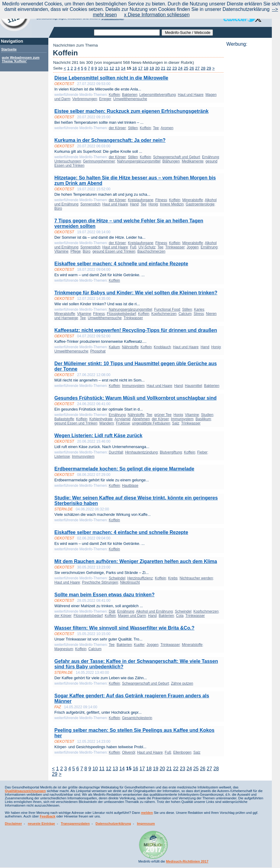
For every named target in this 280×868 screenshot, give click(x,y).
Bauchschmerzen (151, 251)
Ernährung (211, 157)
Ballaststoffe (64, 419)
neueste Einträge (41, 824)
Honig (153, 204)
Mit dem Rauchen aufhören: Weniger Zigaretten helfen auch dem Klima (136, 561)
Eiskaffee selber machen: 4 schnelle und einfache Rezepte (121, 264)
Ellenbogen (182, 752)
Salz (176, 423)
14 (123, 68)
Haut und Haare (191, 95)
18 (146, 68)
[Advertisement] (247, 138)
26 (192, 68)
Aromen (167, 128)
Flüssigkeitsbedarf (122, 314)
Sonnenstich (90, 204)
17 (140, 68)
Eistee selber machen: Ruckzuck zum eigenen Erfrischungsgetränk (131, 111)
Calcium (185, 314)
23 (174, 68)
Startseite (9, 49)
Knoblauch (162, 347)
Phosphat (98, 351)
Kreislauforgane (140, 200)
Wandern (107, 423)
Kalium (114, 347)
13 (117, 68)
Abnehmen (141, 419)
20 (158, 68)
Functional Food (167, 310)
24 (180, 68)
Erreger (105, 99)
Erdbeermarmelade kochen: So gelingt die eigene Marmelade (124, 469)
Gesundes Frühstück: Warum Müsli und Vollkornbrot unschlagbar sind (135, 398)
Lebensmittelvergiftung (158, 95)
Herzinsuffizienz (140, 578)
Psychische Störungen (100, 582)
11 (106, 68)
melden (147, 813)
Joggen (193, 247)
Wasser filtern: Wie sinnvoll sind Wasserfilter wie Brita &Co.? (124, 628)
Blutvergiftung (171, 452)
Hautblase (130, 486)
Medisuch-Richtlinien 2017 (187, 861)
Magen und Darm (132, 616)
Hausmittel (193, 386)
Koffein (114, 95)
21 (163, 68)
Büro (58, 208)
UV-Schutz (147, 247)
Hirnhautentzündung (141, 452)
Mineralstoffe (192, 200)
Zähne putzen (182, 683)
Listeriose (62, 457)
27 (197, 68)
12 (112, 68)
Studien (207, 415)
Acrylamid (122, 419)
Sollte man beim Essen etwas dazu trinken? (105, 595)
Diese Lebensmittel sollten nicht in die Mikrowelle (111, 78)
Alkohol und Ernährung (154, 611)
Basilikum (203, 419)
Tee (156, 128)
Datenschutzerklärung (113, 824)
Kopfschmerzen (164, 314)
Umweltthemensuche (130, 99)
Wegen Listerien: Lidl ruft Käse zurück (98, 436)
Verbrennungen (85, 99)
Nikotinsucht (130, 582)
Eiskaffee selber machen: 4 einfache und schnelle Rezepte (121, 532)
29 (209, 68)
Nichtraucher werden (196, 578)
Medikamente (193, 161)
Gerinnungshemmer (99, 161)
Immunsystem (133, 386)
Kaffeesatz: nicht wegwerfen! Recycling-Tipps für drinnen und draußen (136, 330)
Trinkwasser (175, 247)
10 (100, 68)
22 (169, 68)
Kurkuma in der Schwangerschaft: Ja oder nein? (110, 140)
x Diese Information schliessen (157, 15)
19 (152, 68)
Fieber (202, 452)
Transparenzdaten (75, 824)
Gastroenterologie (200, 204)
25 (186, 68)
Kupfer (139, 645)
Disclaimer (13, 824)
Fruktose (123, 423)
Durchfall (116, 452)
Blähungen (171, 161)
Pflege (76, 251)
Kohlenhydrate (101, 419)
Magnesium (64, 649)
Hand (134, 204)
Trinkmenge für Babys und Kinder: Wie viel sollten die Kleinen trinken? (136, 293)
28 (203, 68)
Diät (112, 611)
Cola (180, 616)
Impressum (146, 824)
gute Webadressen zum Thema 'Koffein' (21, 59)
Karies (199, 310)
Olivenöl (129, 752)
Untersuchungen (68, 161)
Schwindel (117, 578)
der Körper (117, 128)
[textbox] (127, 33)
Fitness (161, 200)
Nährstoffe (130, 347)
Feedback (48, 816)
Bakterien (130, 95)
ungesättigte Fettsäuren (151, 423)
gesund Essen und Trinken (114, 251)
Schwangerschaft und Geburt (177, 157)
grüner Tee (163, 415)
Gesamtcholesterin (137, 718)
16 (135, 68)
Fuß (133, 247)
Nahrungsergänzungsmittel (138, 161)
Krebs (173, 578)
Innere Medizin (172, 204)
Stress (199, 314)
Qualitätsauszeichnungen (25, 791)
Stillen (133, 128)
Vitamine (61, 251)
